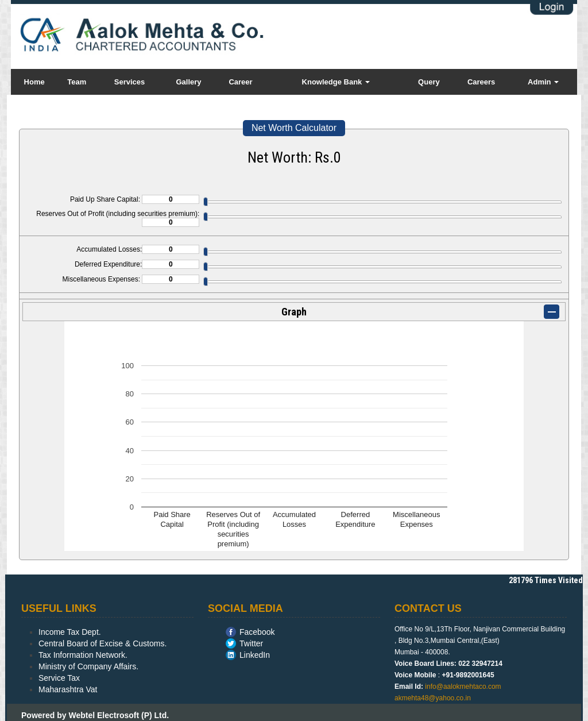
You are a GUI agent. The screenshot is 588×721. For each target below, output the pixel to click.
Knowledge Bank (336, 82)
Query (429, 82)
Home (34, 82)
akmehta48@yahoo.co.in (433, 698)
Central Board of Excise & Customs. (102, 643)
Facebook (257, 632)
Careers (481, 82)
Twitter (251, 643)
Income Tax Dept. (70, 632)
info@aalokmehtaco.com (463, 687)
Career (240, 82)
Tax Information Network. (83, 655)
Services (130, 82)
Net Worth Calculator (294, 128)
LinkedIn (255, 655)
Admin (543, 82)
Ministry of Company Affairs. (88, 666)
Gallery (188, 82)
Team (77, 82)
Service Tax (59, 678)
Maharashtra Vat (68, 689)
